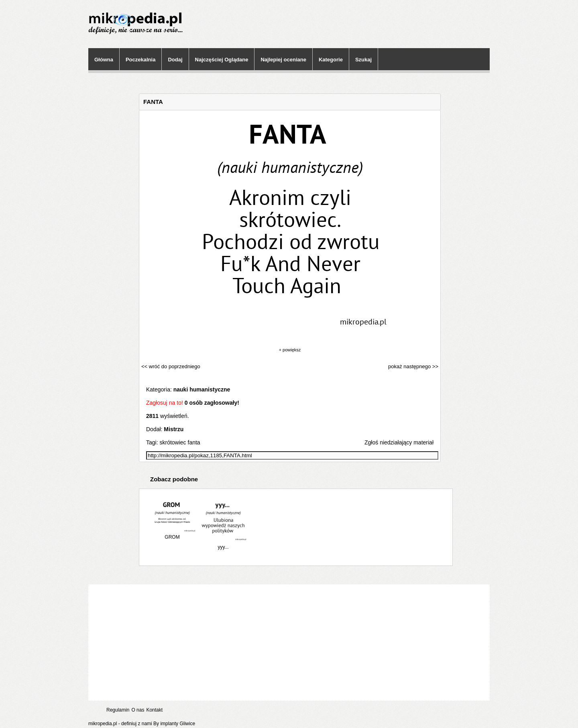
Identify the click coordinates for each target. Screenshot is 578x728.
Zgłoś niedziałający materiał (399, 442)
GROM (172, 534)
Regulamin (118, 710)
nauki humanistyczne (202, 389)
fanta (194, 442)
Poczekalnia (140, 60)
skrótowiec (173, 442)
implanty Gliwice (178, 724)
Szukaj (363, 60)
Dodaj (175, 60)
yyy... (223, 544)
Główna (104, 60)
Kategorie (331, 60)
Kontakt (154, 710)
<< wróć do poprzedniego (171, 366)
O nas (138, 710)
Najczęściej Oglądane (222, 60)
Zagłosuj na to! (165, 403)
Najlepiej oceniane (283, 60)
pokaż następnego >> (413, 366)
